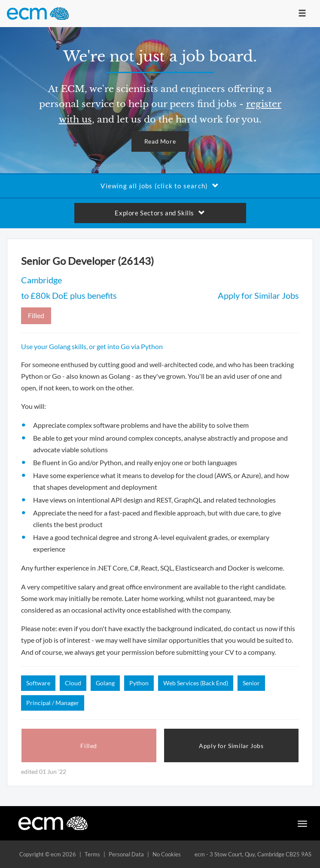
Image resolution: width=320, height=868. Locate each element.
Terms (92, 854)
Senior (251, 683)
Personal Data (126, 854)
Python (139, 683)
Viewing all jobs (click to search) (160, 186)
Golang (105, 683)
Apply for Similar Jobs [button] (231, 746)
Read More (160, 141)
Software (38, 683)
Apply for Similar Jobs (258, 295)
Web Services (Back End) (196, 683)
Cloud (73, 683)
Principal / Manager (53, 703)
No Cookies (167, 854)
